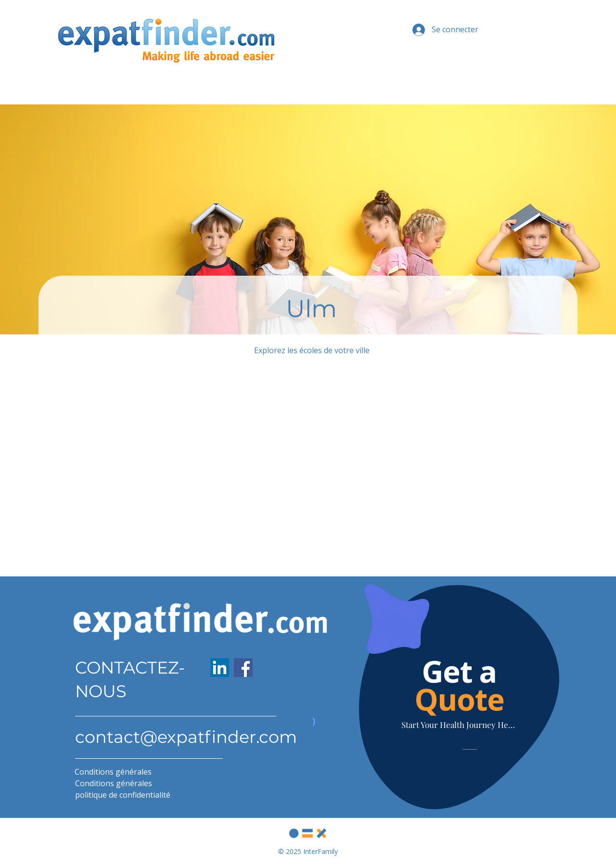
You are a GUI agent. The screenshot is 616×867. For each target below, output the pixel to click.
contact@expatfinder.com (186, 737)
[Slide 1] (466, 793)
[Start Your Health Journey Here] (459, 725)
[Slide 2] (473, 792)
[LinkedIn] (220, 668)
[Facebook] (243, 668)
